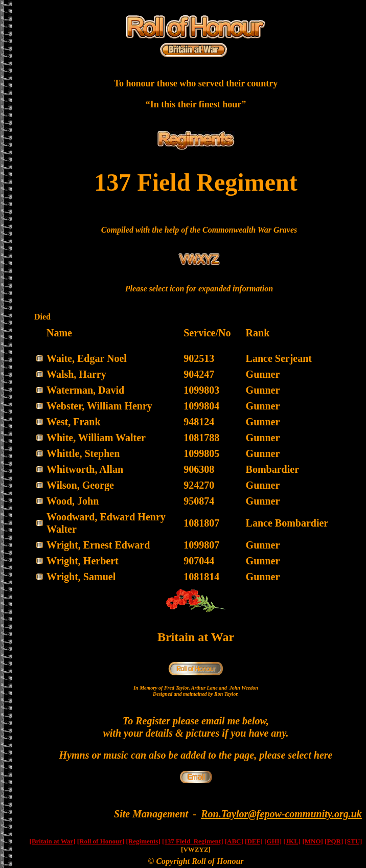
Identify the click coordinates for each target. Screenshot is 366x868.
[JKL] (292, 841)
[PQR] (334, 841)
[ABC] (234, 841)
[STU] (353, 841)
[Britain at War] (53, 841)
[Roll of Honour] (101, 841)
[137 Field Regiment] (193, 841)
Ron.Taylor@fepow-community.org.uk (281, 814)
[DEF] (254, 841)
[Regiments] (143, 841)
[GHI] (273, 841)
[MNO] (312, 841)
